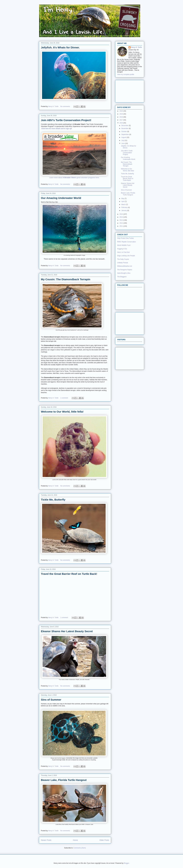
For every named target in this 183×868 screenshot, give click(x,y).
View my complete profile (126, 74)
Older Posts (104, 840)
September (125, 134)
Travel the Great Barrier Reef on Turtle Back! (69, 574)
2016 (121, 123)
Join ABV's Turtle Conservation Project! (66, 120)
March (124, 204)
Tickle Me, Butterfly (53, 500)
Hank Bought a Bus (124, 273)
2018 (121, 117)
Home (75, 840)
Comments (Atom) (80, 848)
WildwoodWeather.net (125, 266)
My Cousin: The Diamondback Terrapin (66, 279)
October (124, 132)
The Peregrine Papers (125, 270)
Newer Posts (46, 840)
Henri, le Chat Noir (123, 252)
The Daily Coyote (123, 259)
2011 (121, 226)
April (123, 201)
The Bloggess (122, 277)
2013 (121, 220)
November (125, 128)
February (125, 207)
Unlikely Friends (123, 263)
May (123, 199)
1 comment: (65, 398)
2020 (121, 111)
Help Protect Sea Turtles (125, 238)
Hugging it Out (122, 249)
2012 (121, 223)
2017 (121, 120)
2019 (121, 114)
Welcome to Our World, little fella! (62, 412)
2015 (121, 214)
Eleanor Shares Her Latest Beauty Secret (67, 631)
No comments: (66, 106)
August (124, 137)
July (123, 140)
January (124, 210)
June (123, 143)
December (125, 126)
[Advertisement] (129, 91)
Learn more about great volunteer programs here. (74, 178)
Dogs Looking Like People (126, 256)
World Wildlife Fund (124, 245)
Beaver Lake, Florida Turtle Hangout (64, 780)
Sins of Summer (51, 700)
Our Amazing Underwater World (61, 198)
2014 (121, 217)
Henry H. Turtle (136, 47)
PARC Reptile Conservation (127, 242)
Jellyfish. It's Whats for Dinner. (60, 47)
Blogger (126, 863)
